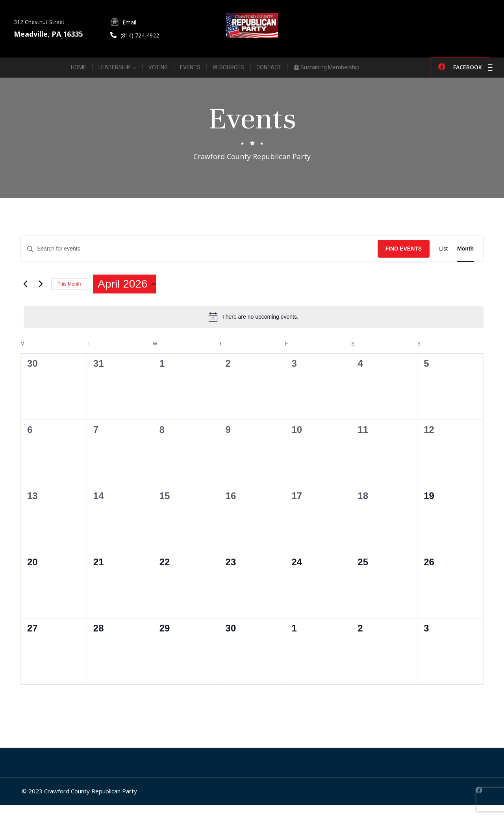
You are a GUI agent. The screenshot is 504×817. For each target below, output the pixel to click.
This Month (69, 295)
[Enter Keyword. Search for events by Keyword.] (199, 261)
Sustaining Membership (327, 70)
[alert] (254, 329)
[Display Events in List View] (443, 261)
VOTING (158, 70)
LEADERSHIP (114, 70)
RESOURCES (228, 70)
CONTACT (269, 70)
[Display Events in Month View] (465, 261)
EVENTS (190, 70)
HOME (79, 70)
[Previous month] (25, 296)
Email (129, 22)
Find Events (404, 260)
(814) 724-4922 (140, 35)
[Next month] (41, 296)
